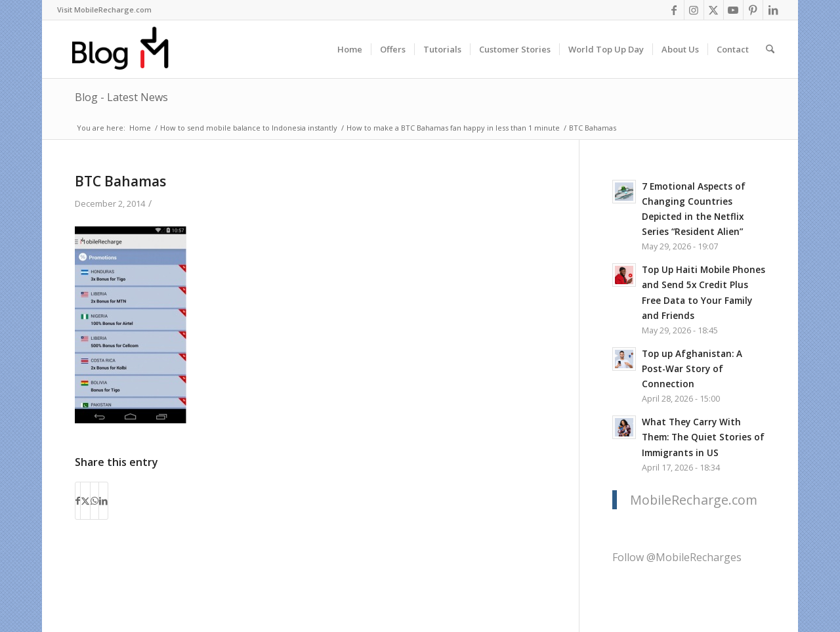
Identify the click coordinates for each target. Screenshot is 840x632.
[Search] (770, 49)
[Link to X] (714, 10)
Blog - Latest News (121, 97)
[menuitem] (104, 10)
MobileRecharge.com (694, 500)
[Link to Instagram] (694, 10)
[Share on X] (85, 501)
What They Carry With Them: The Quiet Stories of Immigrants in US (703, 437)
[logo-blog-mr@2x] (128, 49)
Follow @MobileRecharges (677, 557)
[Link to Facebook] (674, 10)
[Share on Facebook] (78, 501)
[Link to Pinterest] (753, 10)
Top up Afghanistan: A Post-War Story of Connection (692, 369)
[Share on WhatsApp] (94, 501)
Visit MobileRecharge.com (104, 10)
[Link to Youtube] (733, 10)
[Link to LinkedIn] (773, 10)
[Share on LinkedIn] (103, 501)
